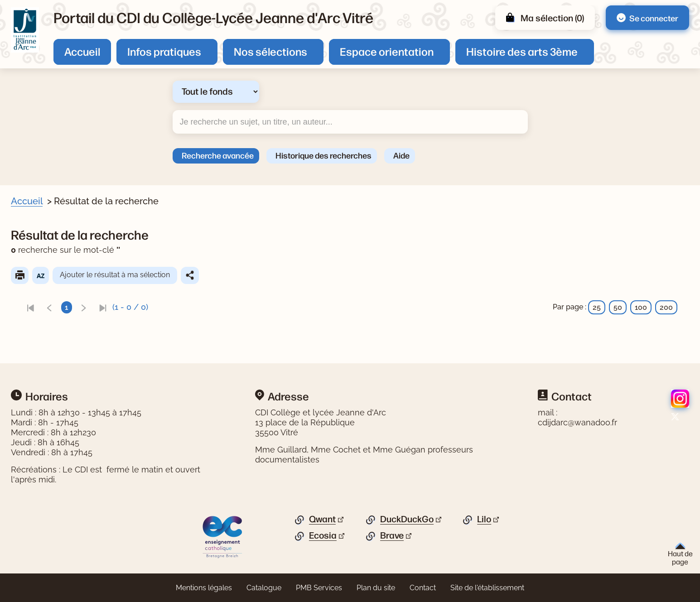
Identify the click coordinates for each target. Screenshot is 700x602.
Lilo (484, 519)
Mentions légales (204, 588)
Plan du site (376, 588)
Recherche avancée (218, 155)
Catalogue (264, 588)
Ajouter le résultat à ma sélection (133, 275)
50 (618, 307)
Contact (423, 588)
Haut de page (680, 554)
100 (641, 307)
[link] (48, 307)
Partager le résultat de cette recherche (208, 275)
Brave (392, 535)
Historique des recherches (323, 155)
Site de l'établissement (487, 588)
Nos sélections (270, 51)
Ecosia (323, 535)
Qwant (322, 519)
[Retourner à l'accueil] (25, 30)
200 (666, 307)
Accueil (82, 51)
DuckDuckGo (407, 519)
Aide (401, 155)
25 (597, 307)
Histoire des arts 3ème (522, 51)
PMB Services (319, 588)
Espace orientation (387, 51)
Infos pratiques (164, 51)
